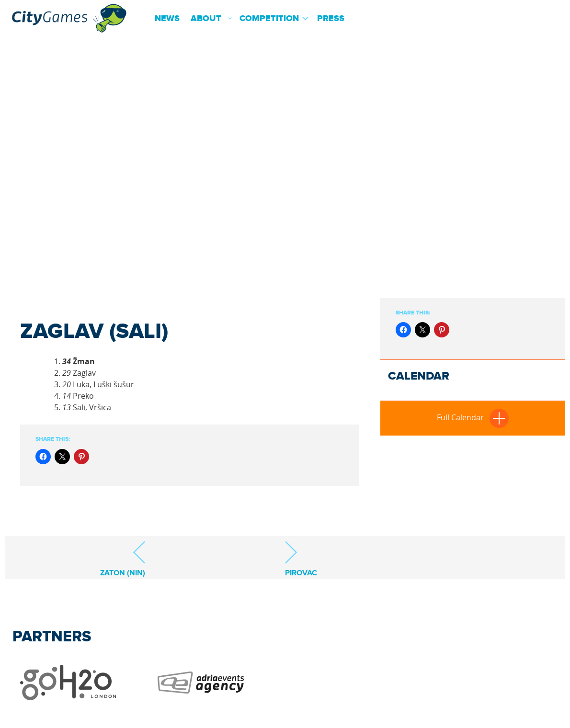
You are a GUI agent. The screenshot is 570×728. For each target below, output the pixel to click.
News (167, 19)
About (206, 19)
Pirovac (301, 559)
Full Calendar (473, 417)
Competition (269, 19)
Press (331, 19)
